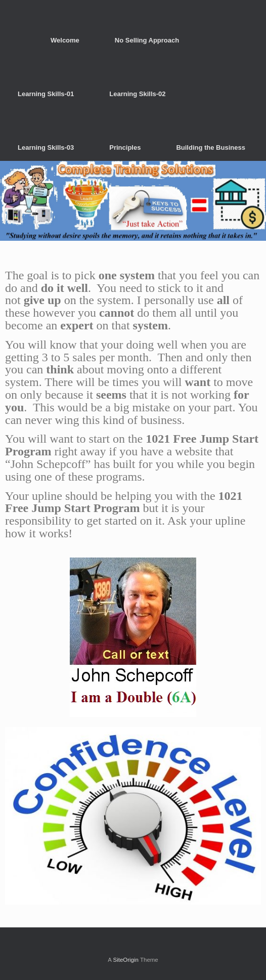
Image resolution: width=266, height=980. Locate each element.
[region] (133, 201)
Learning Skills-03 (46, 147)
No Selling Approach (147, 40)
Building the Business (211, 147)
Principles (125, 147)
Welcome (65, 40)
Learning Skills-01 (46, 94)
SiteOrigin (126, 960)
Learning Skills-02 (137, 94)
